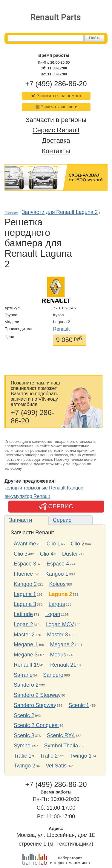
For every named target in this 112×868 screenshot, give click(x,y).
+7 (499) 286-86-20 (56, 84)
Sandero (53, 675)
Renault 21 (63, 665)
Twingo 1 (81, 756)
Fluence (23, 574)
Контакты (56, 151)
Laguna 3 (25, 604)
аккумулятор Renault (27, 496)
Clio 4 (47, 554)
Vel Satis (56, 766)
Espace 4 (58, 564)
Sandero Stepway (35, 705)
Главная (11, 213)
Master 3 (58, 635)
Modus (58, 655)
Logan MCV (60, 624)
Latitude (23, 614)
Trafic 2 (49, 756)
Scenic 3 (24, 735)
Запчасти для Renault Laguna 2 (60, 212)
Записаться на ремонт (56, 96)
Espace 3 (25, 564)
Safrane (23, 675)
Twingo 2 (24, 766)
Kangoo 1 (57, 574)
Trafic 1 (23, 756)
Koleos (57, 584)
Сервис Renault (56, 130)
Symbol (23, 746)
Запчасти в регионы (56, 120)
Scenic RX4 (61, 735)
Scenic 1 (79, 705)
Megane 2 (62, 644)
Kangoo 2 (25, 584)
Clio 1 (53, 544)
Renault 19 (27, 665)
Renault (61, 329)
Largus (57, 604)
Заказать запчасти (56, 107)
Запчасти (20, 520)
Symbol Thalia (61, 746)
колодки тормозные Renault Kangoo (44, 488)
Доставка (56, 141)
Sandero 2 (26, 685)
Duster (70, 554)
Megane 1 (26, 644)
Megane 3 (26, 655)
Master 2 (24, 635)
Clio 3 (21, 554)
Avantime (25, 544)
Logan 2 (23, 624)
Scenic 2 (24, 715)
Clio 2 (78, 544)
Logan (53, 614)
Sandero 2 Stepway (37, 695)
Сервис (62, 520)
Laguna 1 (25, 594)
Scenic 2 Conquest (36, 725)
